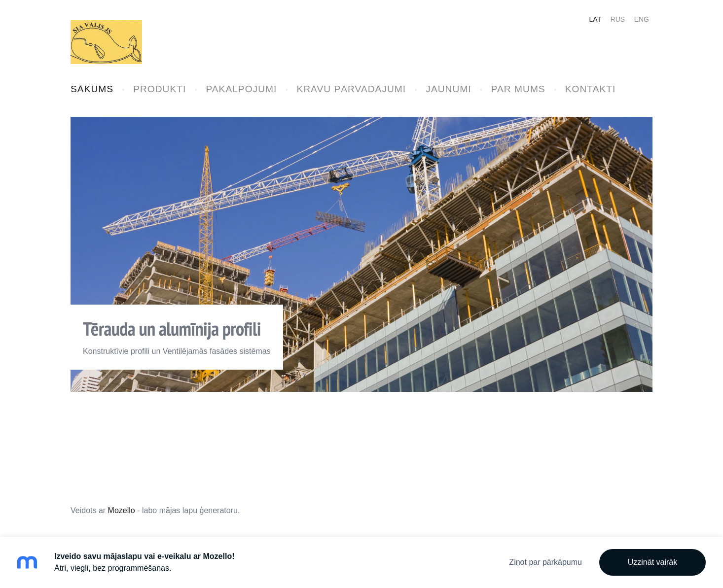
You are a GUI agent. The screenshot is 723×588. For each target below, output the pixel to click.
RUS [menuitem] (618, 19)
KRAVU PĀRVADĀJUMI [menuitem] (351, 89)
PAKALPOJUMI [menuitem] (241, 89)
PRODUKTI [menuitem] (160, 89)
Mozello (122, 510)
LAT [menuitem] (596, 19)
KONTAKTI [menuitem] (591, 89)
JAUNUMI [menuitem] (448, 89)
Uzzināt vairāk (652, 562)
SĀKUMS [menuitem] (92, 89)
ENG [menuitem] (642, 19)
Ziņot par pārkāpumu (545, 562)
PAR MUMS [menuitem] (518, 89)
